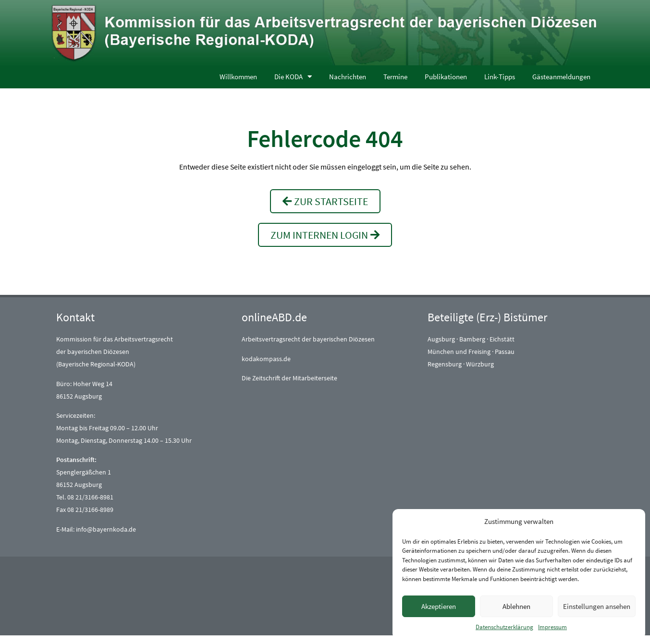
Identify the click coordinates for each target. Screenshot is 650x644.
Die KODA (293, 77)
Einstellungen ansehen (597, 606)
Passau (505, 352)
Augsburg (441, 339)
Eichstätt (502, 339)
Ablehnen (516, 606)
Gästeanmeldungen (561, 77)
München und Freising (459, 352)
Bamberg (472, 339)
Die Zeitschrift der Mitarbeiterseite (289, 378)
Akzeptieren (439, 606)
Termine (395, 77)
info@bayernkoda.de (106, 529)
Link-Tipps (500, 77)
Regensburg (445, 364)
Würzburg (480, 364)
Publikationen (446, 77)
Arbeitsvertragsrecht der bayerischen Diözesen (308, 339)
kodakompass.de (266, 359)
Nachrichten (348, 77)
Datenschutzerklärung (504, 627)
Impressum (552, 627)
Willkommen (238, 77)
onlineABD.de (274, 317)
